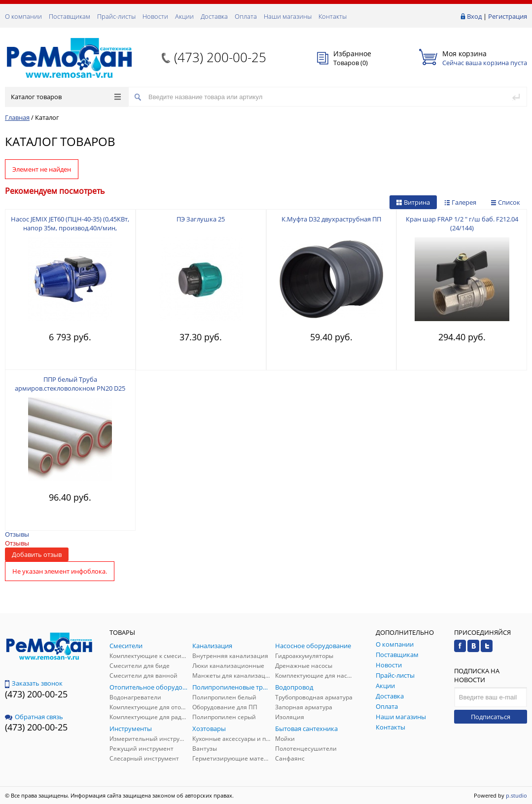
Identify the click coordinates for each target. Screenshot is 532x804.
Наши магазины (288, 16)
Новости (155, 16)
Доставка (214, 16)
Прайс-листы (116, 16)
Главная (17, 117)
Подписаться (491, 717)
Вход (474, 16)
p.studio (516, 795)
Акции (184, 16)
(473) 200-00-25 (220, 57)
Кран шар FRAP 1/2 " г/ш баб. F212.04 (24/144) (462, 223)
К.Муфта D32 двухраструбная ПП (331, 219)
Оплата (246, 16)
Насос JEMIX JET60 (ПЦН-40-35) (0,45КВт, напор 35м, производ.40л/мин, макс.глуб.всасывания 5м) (70, 228)
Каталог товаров (66, 97)
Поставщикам (70, 16)
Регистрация (508, 16)
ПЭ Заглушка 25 (201, 219)
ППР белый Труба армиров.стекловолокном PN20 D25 (70, 384)
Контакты (333, 16)
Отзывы (17, 534)
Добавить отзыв (37, 554)
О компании (23, 16)
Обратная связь (34, 717)
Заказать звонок (34, 683)
